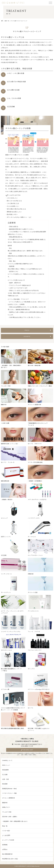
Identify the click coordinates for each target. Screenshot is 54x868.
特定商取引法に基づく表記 (10, 859)
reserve (37, 337)
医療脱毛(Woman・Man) (9, 789)
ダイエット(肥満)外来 (9, 798)
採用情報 (5, 845)
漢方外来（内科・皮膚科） (10, 817)
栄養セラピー (6, 807)
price (38, 330)
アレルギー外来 (7, 812)
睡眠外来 (5, 803)
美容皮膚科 (5, 770)
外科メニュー (6, 765)
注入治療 (5, 775)
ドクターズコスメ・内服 (9, 793)
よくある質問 (6, 835)
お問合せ (5, 849)
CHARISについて (7, 760)
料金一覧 (5, 826)
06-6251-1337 (28, 750)
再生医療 (5, 784)
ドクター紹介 (6, 831)
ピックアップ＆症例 (8, 840)
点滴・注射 (5, 779)
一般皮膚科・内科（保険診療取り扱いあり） (15, 821)
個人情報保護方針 (7, 854)
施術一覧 (7, 21)
